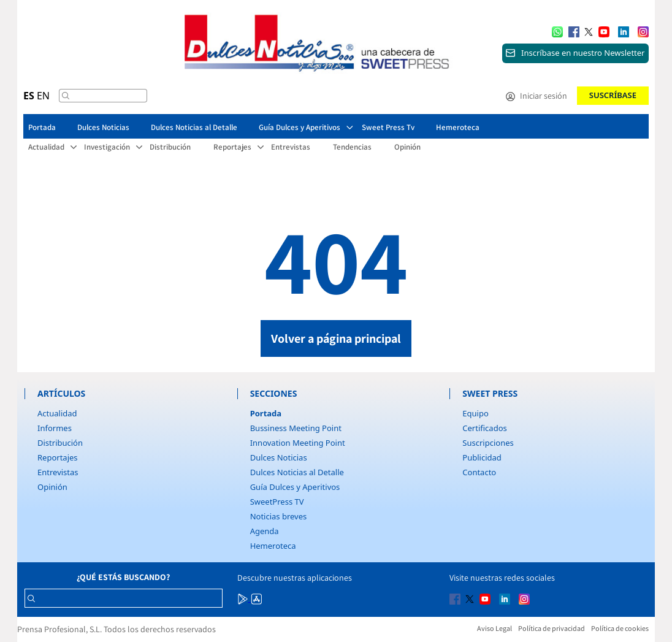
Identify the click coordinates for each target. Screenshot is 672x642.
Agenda (265, 531)
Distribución (60, 443)
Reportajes (58, 457)
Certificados (484, 428)
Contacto (479, 472)
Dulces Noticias (279, 457)
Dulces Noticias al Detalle (297, 472)
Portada (266, 413)
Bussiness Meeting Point (296, 428)
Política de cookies (620, 628)
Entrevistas (58, 472)
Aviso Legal (494, 628)
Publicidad (482, 457)
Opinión (52, 487)
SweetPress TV (277, 502)
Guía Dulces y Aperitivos (295, 487)
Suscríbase (613, 95)
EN (43, 96)
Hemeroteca (273, 546)
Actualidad (57, 413)
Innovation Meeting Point (298, 443)
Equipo (475, 413)
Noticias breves (279, 516)
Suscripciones (488, 443)
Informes (55, 428)
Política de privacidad (552, 628)
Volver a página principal (336, 338)
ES (29, 96)
